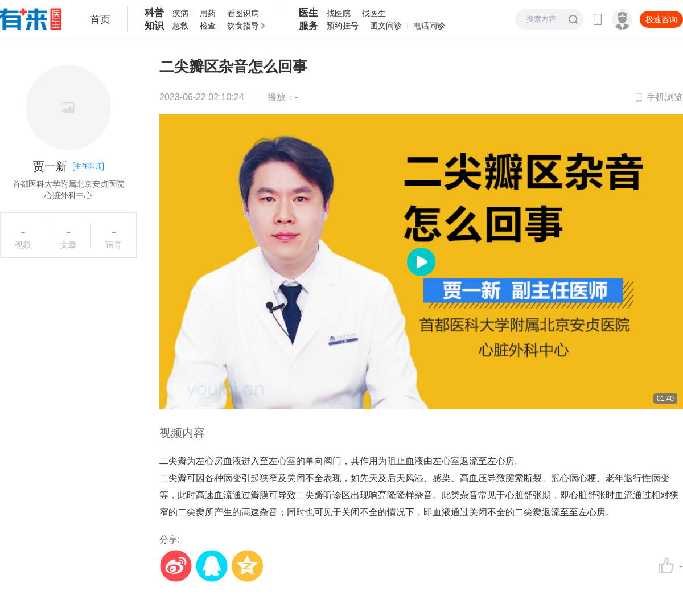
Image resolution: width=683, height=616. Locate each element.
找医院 (339, 13)
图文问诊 (386, 26)
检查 (208, 26)
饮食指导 (243, 26)
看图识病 (243, 13)
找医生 (374, 13)
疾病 (180, 13)
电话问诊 (429, 26)
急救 (180, 26)
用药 (208, 13)
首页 (100, 19)
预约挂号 (343, 26)
